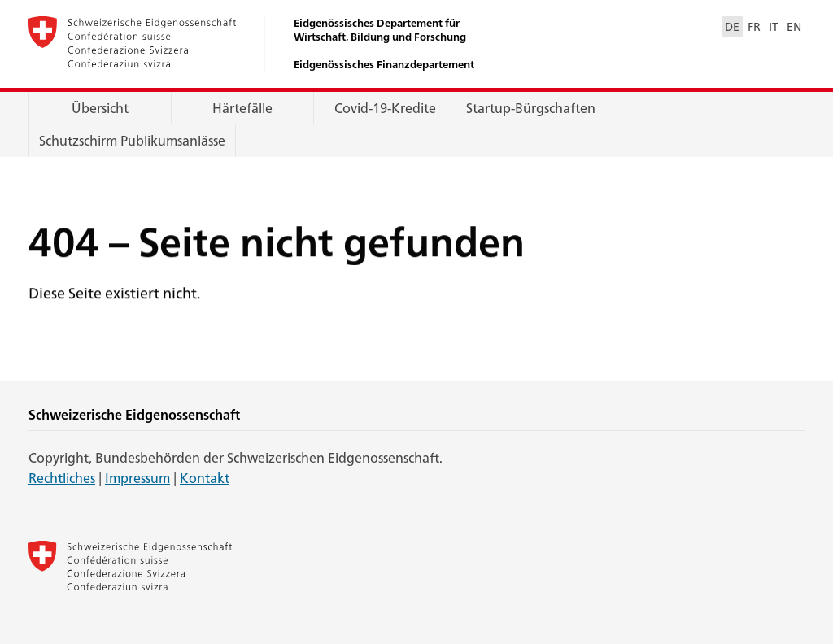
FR (754, 26)
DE (732, 26)
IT (774, 26)
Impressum (137, 478)
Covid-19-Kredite (385, 108)
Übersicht (100, 108)
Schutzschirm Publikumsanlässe (132, 140)
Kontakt (205, 478)
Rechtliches (62, 478)
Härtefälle (242, 108)
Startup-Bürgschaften (531, 108)
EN (794, 26)
